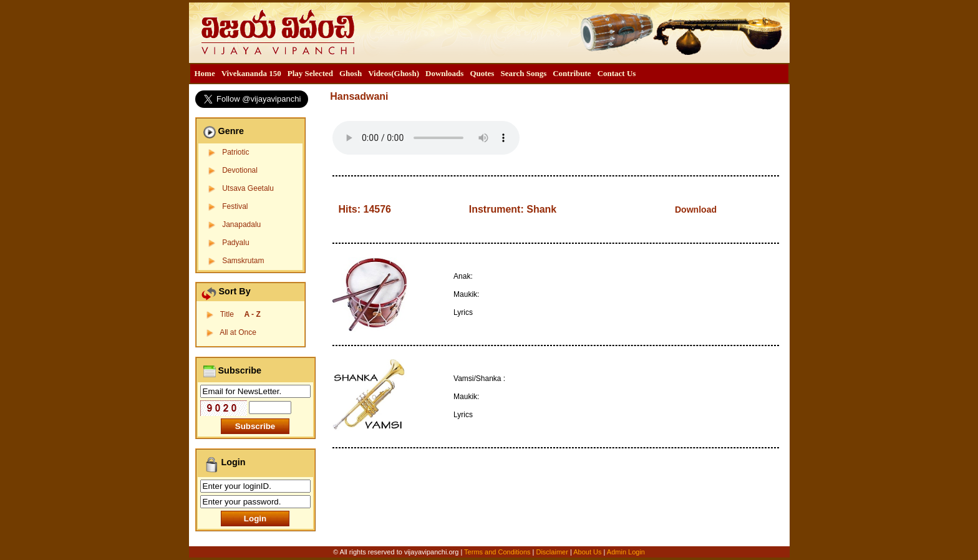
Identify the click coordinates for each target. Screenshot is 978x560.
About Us (587, 552)
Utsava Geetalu (248, 188)
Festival (235, 206)
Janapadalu (241, 224)
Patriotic (235, 152)
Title (240, 314)
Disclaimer (552, 552)
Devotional (240, 170)
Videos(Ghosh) (394, 73)
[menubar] (415, 74)
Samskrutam (243, 261)
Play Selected (310, 73)
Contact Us (617, 73)
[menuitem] (205, 74)
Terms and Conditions (498, 552)
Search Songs (523, 73)
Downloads (444, 73)
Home (205, 73)
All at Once (238, 332)
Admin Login (626, 552)
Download (696, 210)
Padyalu (235, 243)
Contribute (572, 73)
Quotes (482, 73)
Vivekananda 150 (251, 73)
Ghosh (351, 73)
